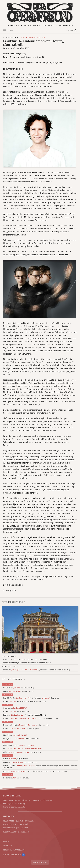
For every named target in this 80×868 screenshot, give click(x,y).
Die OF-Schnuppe (10, 832)
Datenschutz (20, 850)
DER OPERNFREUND (12, 796)
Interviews (29, 821)
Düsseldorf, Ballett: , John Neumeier (26, 725)
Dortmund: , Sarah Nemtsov (16, 778)
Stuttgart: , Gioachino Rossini (21, 739)
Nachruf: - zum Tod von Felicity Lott (31, 719)
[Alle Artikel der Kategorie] (40, 630)
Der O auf (12, 855)
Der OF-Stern (23, 828)
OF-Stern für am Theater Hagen (19, 688)
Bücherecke (24, 824)
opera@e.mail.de (18, 807)
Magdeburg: (15, 735)
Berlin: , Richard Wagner (19, 691)
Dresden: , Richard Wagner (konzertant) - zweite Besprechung (35, 771)
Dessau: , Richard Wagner (21, 729)
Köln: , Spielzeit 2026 (22, 752)
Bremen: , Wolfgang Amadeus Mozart (25, 715)
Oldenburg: (15, 708)
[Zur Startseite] (40, 13)
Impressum (8, 850)
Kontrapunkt (25, 832)
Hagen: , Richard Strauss (16, 712)
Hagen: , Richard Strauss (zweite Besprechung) (25, 701)
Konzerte (23, 38)
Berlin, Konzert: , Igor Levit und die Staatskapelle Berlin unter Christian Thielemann (40, 767)
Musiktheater (9, 821)
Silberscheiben (9, 828)
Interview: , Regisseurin (20, 762)
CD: (22, 749)
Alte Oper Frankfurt (37, 38)
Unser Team (8, 846)
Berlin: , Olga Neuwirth (16, 759)
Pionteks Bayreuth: (19, 745)
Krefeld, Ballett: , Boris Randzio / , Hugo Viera (31, 698)
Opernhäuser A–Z (10, 824)
